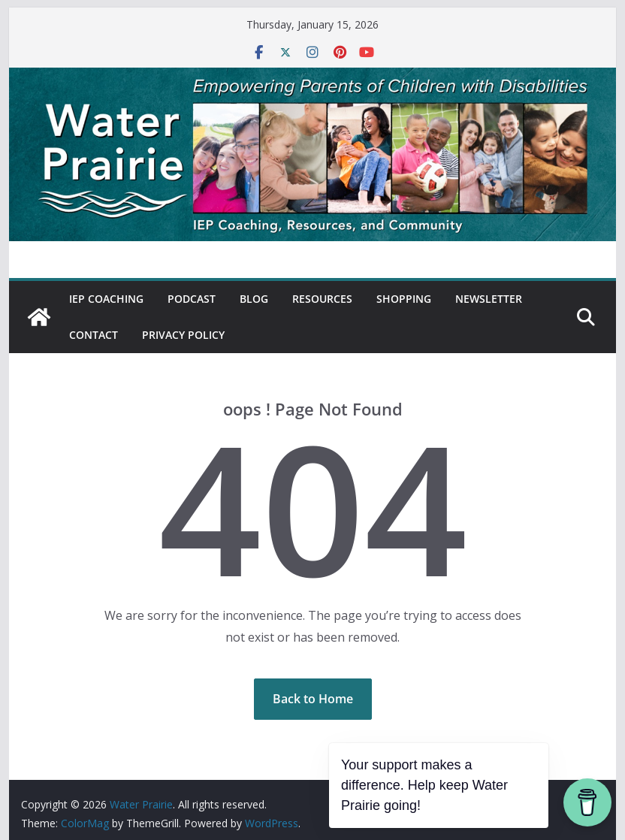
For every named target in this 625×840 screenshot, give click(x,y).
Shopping (404, 299)
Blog (254, 299)
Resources (322, 299)
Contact (94, 335)
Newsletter (489, 299)
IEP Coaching (106, 299)
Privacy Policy (183, 335)
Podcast (192, 299)
